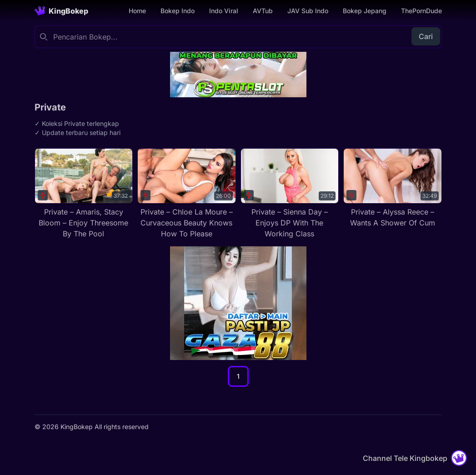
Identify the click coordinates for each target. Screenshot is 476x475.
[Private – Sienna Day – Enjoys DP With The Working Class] (290, 194)
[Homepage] (61, 11)
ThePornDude (421, 11)
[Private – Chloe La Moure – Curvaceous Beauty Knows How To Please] (187, 194)
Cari (426, 36)
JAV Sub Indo (308, 11)
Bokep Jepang (365, 11)
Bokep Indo (178, 11)
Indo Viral (224, 11)
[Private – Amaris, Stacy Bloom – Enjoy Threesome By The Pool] (84, 194)
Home (137, 11)
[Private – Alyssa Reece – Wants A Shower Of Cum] (393, 188)
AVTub (263, 11)
